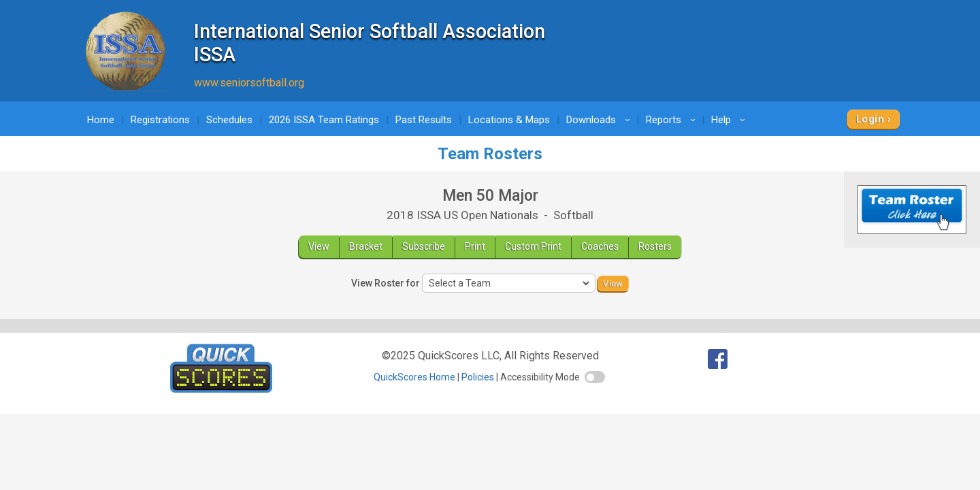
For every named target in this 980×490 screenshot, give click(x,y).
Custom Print (533, 246)
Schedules (229, 120)
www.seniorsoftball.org (249, 83)
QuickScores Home (414, 377)
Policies (478, 377)
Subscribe (424, 246)
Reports (673, 120)
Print (475, 246)
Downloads (600, 120)
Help (730, 120)
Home (101, 120)
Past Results (424, 120)
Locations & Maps (509, 120)
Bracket (366, 246)
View (319, 246)
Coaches (600, 246)
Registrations (160, 120)
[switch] (595, 377)
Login (870, 119)
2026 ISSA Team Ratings (324, 120)
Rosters (655, 246)
